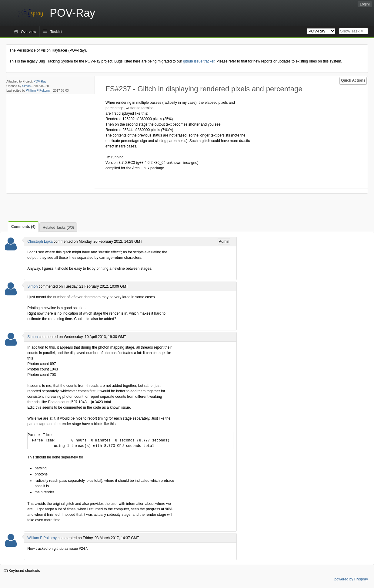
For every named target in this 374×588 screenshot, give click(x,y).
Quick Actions (353, 80)
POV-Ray (40, 81)
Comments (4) (23, 227)
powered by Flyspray (351, 579)
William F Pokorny (38, 91)
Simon (26, 86)
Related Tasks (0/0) (58, 228)
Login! (365, 4)
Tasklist (56, 32)
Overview (28, 32)
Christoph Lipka (40, 242)
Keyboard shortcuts (22, 571)
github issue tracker (199, 61)
